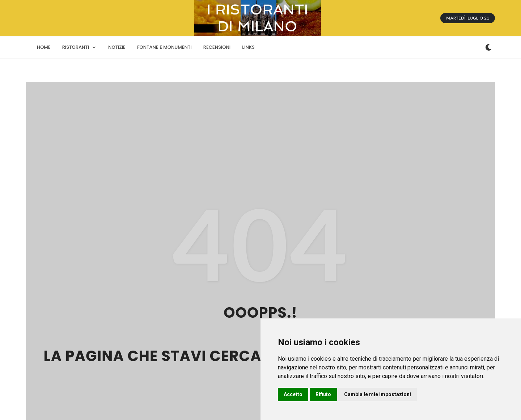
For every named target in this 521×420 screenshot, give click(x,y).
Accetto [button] (293, 394)
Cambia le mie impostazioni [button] (378, 394)
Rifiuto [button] (323, 394)
